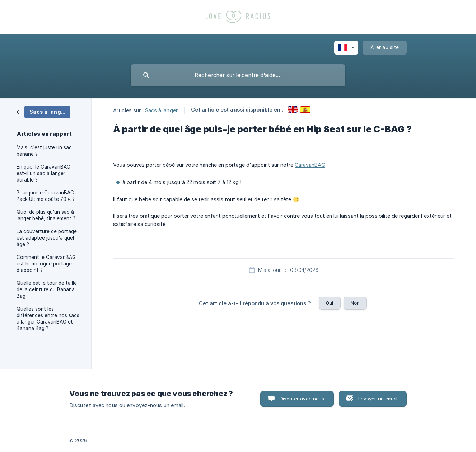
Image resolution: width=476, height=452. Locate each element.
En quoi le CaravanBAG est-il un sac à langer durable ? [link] (43, 173)
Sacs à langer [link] (161, 110)
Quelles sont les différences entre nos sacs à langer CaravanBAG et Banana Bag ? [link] (48, 319)
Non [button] (355, 303)
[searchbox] (238, 75)
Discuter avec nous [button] (302, 399)
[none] (346, 48)
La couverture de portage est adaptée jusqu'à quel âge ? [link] (47, 238)
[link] (43, 111)
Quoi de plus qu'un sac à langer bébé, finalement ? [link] (46, 215)
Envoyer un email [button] (378, 399)
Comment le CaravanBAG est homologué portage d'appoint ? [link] (46, 264)
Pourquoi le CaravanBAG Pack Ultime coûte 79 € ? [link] (46, 196)
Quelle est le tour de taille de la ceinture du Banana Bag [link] (47, 289)
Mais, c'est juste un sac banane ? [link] (44, 151)
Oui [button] (330, 303)
